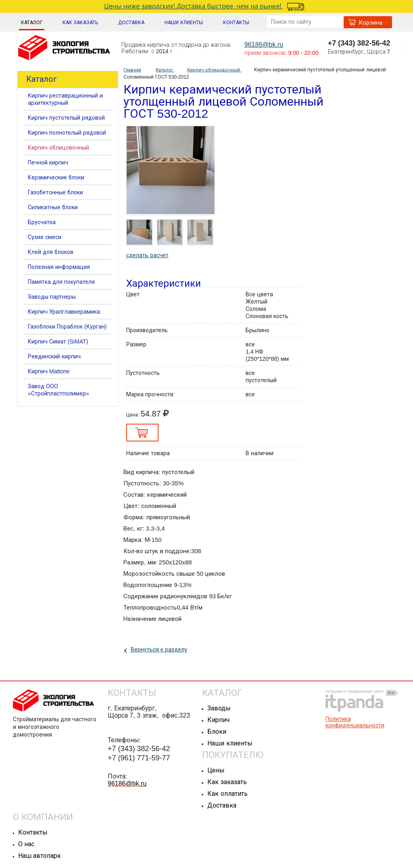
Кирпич (218, 720)
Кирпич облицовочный (214, 70)
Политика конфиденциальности (355, 722)
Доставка (222, 805)
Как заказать (227, 782)
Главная (132, 70)
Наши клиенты (230, 743)
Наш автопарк (40, 856)
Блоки (217, 732)
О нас (26, 844)
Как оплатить (227, 794)
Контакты (33, 832)
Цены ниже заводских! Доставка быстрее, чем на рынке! (200, 6)
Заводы (219, 708)
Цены (216, 770)
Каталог (32, 23)
